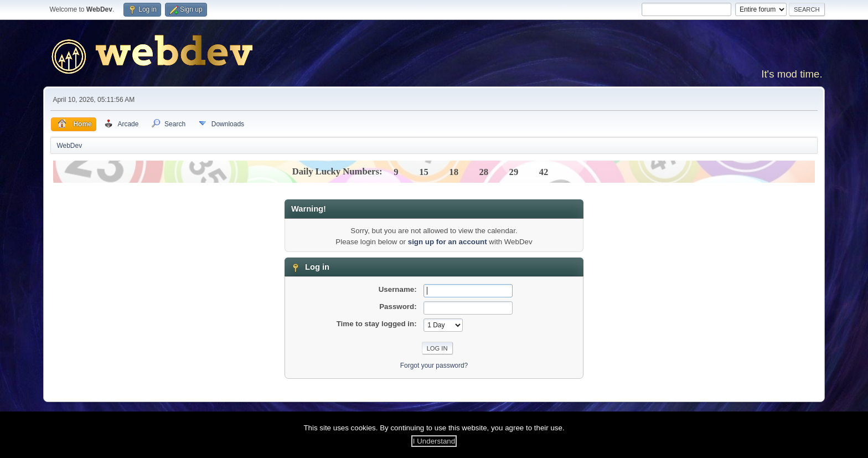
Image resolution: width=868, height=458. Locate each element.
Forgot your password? (434, 366)
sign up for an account (448, 242)
